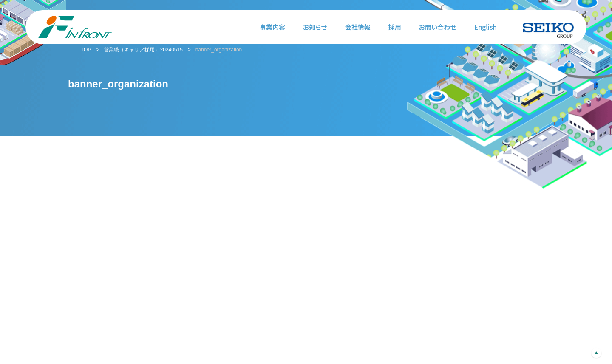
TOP (86, 50)
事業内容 (272, 27)
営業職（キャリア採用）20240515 (143, 50)
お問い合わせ (438, 27)
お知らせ (315, 27)
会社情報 (358, 27)
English (486, 27)
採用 (395, 27)
